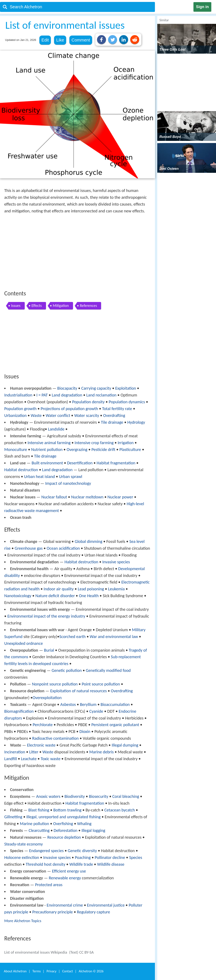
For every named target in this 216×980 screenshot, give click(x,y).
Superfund (13, 637)
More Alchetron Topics (23, 921)
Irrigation (126, 443)
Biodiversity (75, 796)
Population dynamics (127, 402)
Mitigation (61, 306)
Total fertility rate (117, 409)
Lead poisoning (91, 589)
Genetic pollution (67, 670)
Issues (16, 306)
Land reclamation (102, 395)
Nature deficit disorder (55, 596)
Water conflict (58, 415)
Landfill (11, 759)
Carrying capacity (96, 388)
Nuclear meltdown (87, 497)
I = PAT (42, 395)
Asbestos (68, 704)
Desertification (80, 463)
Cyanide (96, 711)
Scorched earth (73, 637)
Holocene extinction (22, 857)
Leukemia (116, 589)
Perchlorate (43, 725)
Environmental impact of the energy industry (46, 616)
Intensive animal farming (49, 443)
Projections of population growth (69, 409)
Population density (88, 402)
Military (139, 630)
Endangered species (46, 851)
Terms (36, 971)
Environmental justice (106, 905)
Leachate (29, 759)
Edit (45, 40)
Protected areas (49, 885)
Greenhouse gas (29, 548)
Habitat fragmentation (116, 463)
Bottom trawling (67, 810)
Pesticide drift (103, 449)
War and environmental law (114, 637)
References (88, 306)
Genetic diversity (82, 851)
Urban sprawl (71, 476)
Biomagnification (19, 711)
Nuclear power (120, 497)
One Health (89, 596)
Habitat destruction (21, 470)
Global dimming (89, 541)
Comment (81, 40)
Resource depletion (64, 837)
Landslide (56, 429)
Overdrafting (114, 415)
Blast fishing (39, 810)
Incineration (15, 752)
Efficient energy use (69, 871)
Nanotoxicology (18, 596)
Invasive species (116, 562)
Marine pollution (34, 824)
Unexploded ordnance (24, 643)
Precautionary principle (53, 912)
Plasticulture (130, 449)
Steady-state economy (24, 844)
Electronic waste (41, 745)
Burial (49, 650)
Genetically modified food (108, 670)
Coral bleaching (126, 796)
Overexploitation (47, 698)
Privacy (51, 971)
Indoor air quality (59, 589)
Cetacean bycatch (119, 810)
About (15, 971)
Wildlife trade (81, 864)
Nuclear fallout (54, 497)
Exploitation (126, 388)
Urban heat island (39, 476)
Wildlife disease (111, 864)
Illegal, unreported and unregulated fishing (64, 817)
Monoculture (16, 449)
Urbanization (15, 415)
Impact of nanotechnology (68, 483)
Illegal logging (93, 830)
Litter (34, 752)
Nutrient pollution (47, 449)
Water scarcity (87, 415)
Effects (37, 306)
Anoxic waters (48, 796)
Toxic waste (51, 759)
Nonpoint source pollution (55, 684)
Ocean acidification (63, 548)
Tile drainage (112, 422)
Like (60, 40)
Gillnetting (13, 817)
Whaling (84, 824)
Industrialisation (18, 395)
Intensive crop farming (94, 443)
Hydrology (136, 422)
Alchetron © (91, 971)
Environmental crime (65, 905)
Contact (67, 971)
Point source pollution (101, 684)
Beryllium (88, 704)
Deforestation (66, 830)
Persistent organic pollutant (115, 725)
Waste (36, 415)
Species (136, 857)
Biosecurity (99, 796)
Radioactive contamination (55, 738)
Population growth (20, 409)
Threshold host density (46, 864)
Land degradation (67, 395)
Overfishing (63, 824)
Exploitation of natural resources (79, 691)
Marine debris (102, 752)
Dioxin (85, 731)
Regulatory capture (93, 912)
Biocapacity (67, 388)
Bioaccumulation (115, 704)
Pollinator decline (110, 857)
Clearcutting (39, 830)
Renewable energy (65, 878)
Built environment (47, 463)
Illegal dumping (125, 745)
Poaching (83, 857)
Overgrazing (77, 449)
